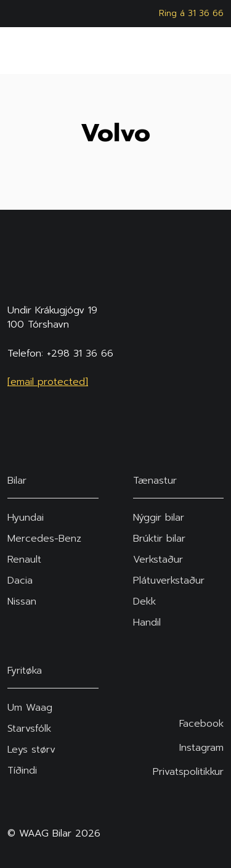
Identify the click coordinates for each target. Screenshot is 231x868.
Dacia (20, 581)
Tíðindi (22, 771)
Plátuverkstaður (169, 581)
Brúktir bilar (159, 539)
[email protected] (48, 382)
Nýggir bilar (159, 518)
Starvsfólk (29, 729)
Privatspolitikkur (188, 772)
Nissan (22, 601)
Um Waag (30, 708)
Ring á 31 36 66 (191, 14)
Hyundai (26, 518)
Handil (147, 622)
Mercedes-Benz (44, 539)
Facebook (201, 724)
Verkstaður (158, 560)
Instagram (201, 748)
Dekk (144, 601)
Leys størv (31, 750)
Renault (24, 560)
